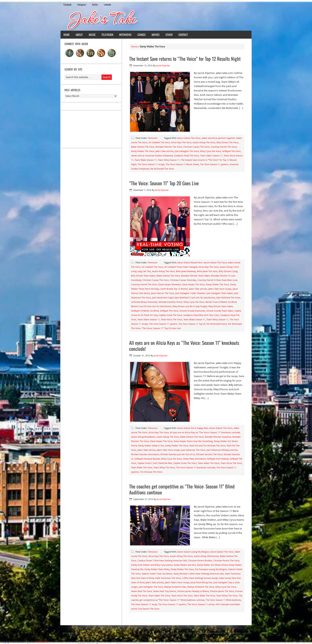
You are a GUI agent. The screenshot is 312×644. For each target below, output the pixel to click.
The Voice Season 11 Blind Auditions (223, 600)
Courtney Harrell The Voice (224, 147)
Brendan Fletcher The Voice (169, 147)
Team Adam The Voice (209, 463)
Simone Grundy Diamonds (192, 311)
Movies (156, 35)
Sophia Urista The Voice (171, 315)
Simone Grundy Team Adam (220, 311)
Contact (183, 35)
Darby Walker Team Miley (157, 569)
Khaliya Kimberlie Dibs (175, 587)
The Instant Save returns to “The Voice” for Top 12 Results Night (185, 59)
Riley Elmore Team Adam (221, 306)
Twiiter (95, 4)
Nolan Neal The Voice (142, 591)
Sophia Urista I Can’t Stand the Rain (155, 463)
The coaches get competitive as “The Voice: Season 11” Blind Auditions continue (182, 489)
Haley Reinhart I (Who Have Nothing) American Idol (199, 574)
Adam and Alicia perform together (218, 138)
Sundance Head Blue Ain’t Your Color (201, 315)
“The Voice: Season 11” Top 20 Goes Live (164, 183)
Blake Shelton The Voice (143, 147)
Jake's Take (156, 20)
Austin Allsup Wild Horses (206, 556)
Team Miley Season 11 (169, 160)
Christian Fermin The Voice (226, 561)
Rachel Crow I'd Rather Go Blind (221, 302)
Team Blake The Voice (142, 468)
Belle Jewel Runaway (186, 271)
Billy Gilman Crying (228, 271)
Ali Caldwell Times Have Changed (181, 267)
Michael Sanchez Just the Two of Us (178, 454)
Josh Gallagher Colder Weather (190, 293)
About (79, 35)
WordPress (234, 633)
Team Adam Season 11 (211, 156)
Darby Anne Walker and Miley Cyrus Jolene (152, 565)
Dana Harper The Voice (194, 285)
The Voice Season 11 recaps (151, 164)
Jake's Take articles (164, 151)
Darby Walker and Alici (185, 565)
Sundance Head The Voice (186, 156)
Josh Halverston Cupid (163, 298)
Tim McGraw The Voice (151, 472)
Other (169, 35)
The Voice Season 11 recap (144, 604)
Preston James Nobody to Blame (193, 591)
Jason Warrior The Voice (163, 293)
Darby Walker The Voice (143, 151)
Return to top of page (75, 633)
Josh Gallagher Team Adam (220, 293)
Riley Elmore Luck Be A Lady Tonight (190, 306)
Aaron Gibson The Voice (189, 138)
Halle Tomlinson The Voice (168, 578)
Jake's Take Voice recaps (220, 289)
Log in (246, 633)
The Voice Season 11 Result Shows (182, 164)
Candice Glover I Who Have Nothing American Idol (162, 561)
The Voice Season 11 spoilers (214, 164)
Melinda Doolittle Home (170, 302)
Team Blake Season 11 (146, 160)
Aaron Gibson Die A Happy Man (193, 428)
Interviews (125, 35)
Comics (142, 35)
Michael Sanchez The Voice (209, 454)
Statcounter (42, 642)
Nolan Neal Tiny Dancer (165, 591)
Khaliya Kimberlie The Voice (201, 587)
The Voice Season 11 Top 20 (192, 324)
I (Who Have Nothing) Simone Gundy (200, 578)
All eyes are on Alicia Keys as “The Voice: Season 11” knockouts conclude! (184, 346)
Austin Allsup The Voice (204, 143)
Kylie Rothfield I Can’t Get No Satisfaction (195, 298)
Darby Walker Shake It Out (151, 446)
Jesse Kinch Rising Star (201, 583)
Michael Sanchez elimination (145, 454)
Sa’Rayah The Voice (231, 151)
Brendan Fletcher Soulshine (218, 437)
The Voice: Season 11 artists (201, 604)
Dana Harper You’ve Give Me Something (193, 441)
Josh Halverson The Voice (193, 450)
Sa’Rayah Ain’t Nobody (218, 459)
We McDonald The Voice (162, 169)
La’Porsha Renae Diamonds (144, 302)
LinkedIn (107, 4)
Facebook (67, 4)
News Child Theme (190, 633)
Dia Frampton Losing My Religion (211, 569)
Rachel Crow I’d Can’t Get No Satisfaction (151, 306)
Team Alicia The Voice (172, 320)
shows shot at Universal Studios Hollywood (152, 156)
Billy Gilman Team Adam (143, 276)
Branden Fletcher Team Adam (195, 276)
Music (92, 35)
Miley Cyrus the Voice (210, 151)
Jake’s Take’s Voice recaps (177, 583)
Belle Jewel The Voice (207, 271)
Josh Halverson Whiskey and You (222, 450)
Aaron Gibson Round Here (190, 263)
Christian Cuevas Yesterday (183, 280)
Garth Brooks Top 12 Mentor (174, 289)
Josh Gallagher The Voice (187, 151)
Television (107, 35)
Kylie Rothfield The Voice (228, 298)
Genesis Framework (215, 633)
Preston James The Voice (222, 591)
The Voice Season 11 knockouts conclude (196, 468)
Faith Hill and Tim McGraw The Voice (207, 446)
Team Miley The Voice (164, 468)
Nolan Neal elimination (194, 459)
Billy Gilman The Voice (227, 143)
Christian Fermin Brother (200, 561)
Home (67, 35)
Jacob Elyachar (163, 66)
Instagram (82, 4)
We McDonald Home (217, 324)
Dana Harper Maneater (170, 285)
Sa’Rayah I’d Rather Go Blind (145, 311)
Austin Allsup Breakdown (143, 437)
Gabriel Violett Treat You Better (157, 574)
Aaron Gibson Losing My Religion (193, 552)
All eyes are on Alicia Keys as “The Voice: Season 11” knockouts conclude (205, 433)
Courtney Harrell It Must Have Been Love (217, 280)
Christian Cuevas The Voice (196, 147)
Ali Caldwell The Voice (159, 143)
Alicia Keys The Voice (181, 143)
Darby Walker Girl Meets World (212, 565)
